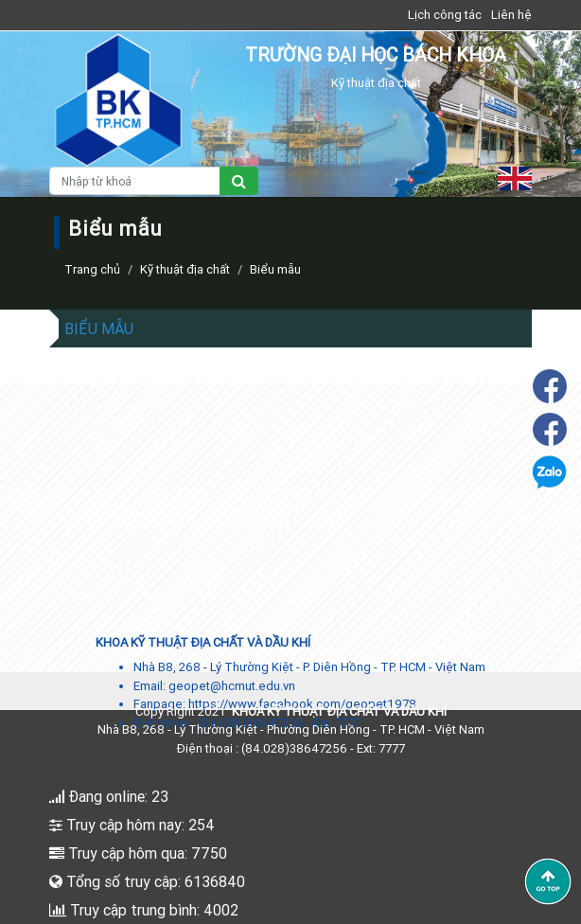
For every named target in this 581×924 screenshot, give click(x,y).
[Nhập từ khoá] (135, 181)
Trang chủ (92, 269)
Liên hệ (511, 15)
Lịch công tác (445, 15)
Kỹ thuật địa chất (185, 269)
